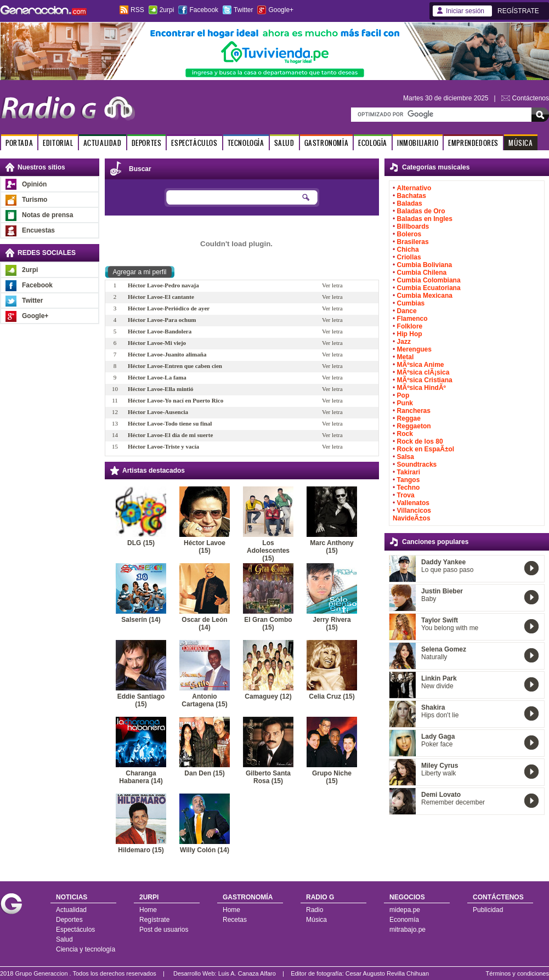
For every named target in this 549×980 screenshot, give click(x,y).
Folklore (410, 326)
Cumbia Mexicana (425, 296)
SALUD (284, 143)
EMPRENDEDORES (473, 143)
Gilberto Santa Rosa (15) (268, 777)
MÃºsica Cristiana (425, 380)
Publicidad (488, 910)
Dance (407, 311)
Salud (64, 939)
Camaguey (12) (268, 696)
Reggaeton (414, 426)
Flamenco (412, 319)
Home (148, 910)
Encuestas (38, 230)
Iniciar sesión (465, 11)
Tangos (409, 480)
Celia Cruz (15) (332, 696)
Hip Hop (410, 334)
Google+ (281, 10)
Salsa (406, 457)
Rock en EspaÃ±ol (426, 449)
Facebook (204, 10)
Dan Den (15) (204, 773)
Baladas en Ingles (425, 219)
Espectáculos (75, 930)
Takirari (409, 472)
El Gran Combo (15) (268, 624)
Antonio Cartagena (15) (204, 700)
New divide (437, 686)
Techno (409, 488)
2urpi (167, 10)
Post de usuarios (164, 930)
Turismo (35, 200)
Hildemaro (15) (141, 850)
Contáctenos (531, 98)
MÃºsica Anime (421, 365)
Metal (406, 357)
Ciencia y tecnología (86, 949)
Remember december (453, 802)
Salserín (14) (141, 620)
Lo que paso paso (447, 570)
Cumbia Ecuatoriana (429, 288)
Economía (404, 920)
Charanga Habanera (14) (141, 777)
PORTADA (19, 143)
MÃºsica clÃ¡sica (423, 372)
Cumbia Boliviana (425, 265)
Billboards (413, 226)
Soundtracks (417, 464)
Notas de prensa (47, 215)
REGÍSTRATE (518, 11)
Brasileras (413, 242)
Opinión (34, 184)
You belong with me (450, 628)
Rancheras (414, 411)
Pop (403, 395)
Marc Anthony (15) (332, 547)
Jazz (404, 342)
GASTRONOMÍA (327, 143)
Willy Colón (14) (205, 850)
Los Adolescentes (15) (268, 551)
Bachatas (412, 196)
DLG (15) (141, 543)
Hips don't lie (440, 715)
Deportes (69, 920)
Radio (315, 910)
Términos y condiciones (517, 973)
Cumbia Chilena (422, 273)
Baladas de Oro (421, 211)
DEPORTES (147, 143)
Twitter (243, 10)
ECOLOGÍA (373, 143)
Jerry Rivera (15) (332, 624)
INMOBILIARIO (418, 143)
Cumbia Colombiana (429, 280)
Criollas (409, 257)
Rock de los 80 (420, 441)
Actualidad (71, 910)
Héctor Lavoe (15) (205, 547)
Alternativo (414, 188)
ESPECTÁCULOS (194, 143)
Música (316, 920)
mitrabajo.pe (407, 930)
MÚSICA (521, 143)
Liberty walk (438, 773)
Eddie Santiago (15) (141, 700)
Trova (406, 495)
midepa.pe (405, 910)
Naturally (434, 657)
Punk (405, 403)
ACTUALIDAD (103, 143)
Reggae (409, 418)
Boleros (409, 234)
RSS (137, 10)
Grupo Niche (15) (332, 777)
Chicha (408, 250)
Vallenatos (413, 503)
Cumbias (411, 303)
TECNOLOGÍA (246, 143)
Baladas (410, 203)
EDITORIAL (58, 143)
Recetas (235, 920)
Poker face (437, 744)
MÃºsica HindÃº (421, 388)
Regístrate (154, 920)
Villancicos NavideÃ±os (412, 514)
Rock (405, 434)
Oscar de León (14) (204, 624)
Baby (429, 599)
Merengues (414, 349)
